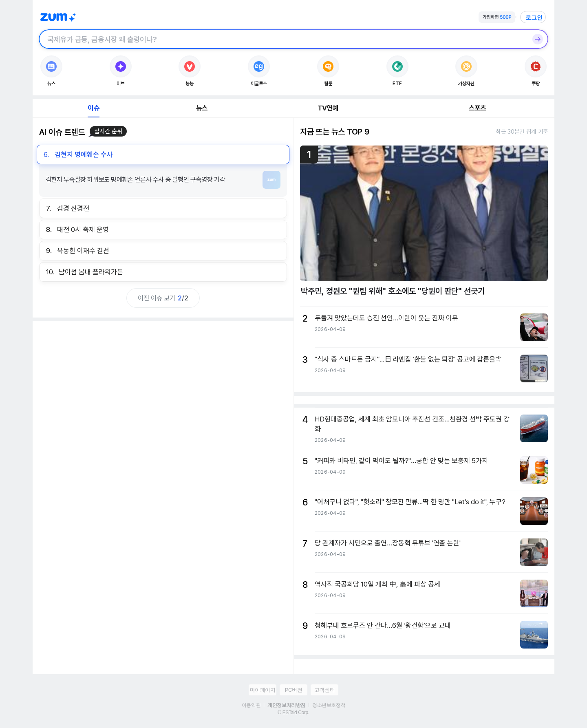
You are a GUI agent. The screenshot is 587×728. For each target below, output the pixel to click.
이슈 (93, 108)
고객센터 (324, 690)
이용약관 (251, 705)
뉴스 (202, 108)
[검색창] (283, 39)
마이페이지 (263, 690)
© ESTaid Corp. (293, 713)
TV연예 (328, 108)
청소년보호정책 (329, 705)
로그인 (534, 18)
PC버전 (293, 690)
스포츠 (478, 108)
